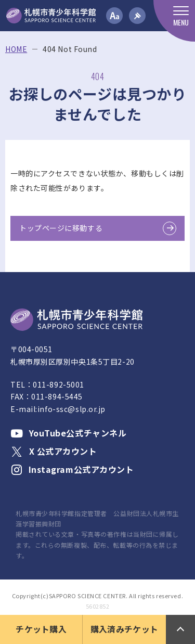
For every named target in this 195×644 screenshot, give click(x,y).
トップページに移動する (61, 228)
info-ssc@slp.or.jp (71, 409)
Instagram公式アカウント (72, 469)
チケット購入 (41, 629)
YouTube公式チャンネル (68, 433)
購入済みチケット (125, 629)
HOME (16, 49)
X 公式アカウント (54, 451)
